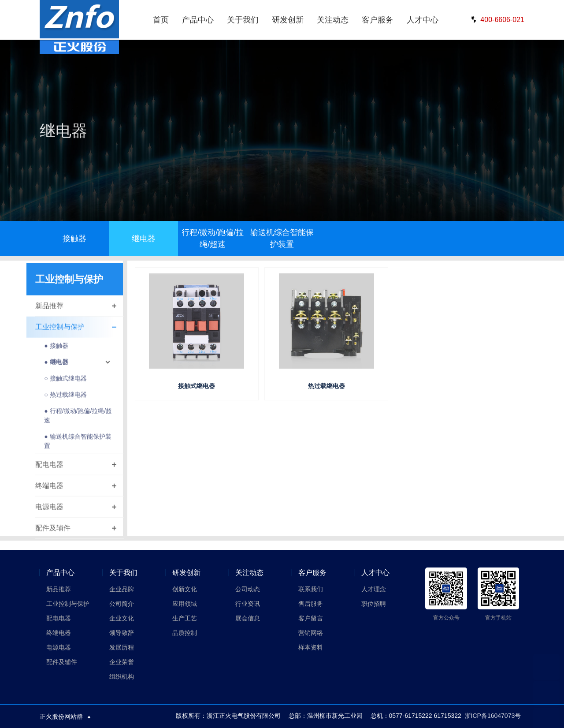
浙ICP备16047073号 (493, 716)
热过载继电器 (327, 386)
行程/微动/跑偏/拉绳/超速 (213, 238)
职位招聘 (374, 604)
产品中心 (198, 20)
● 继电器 (56, 368)
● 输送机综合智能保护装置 (78, 447)
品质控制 (185, 633)
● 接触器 (56, 352)
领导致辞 (122, 633)
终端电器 (49, 492)
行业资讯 (248, 604)
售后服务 (311, 604)
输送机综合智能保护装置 (282, 238)
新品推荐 (49, 312)
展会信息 (248, 618)
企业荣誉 (122, 662)
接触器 (74, 239)
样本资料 (311, 647)
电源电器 (49, 513)
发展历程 (122, 647)
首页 (161, 20)
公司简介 (122, 604)
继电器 (144, 239)
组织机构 (122, 676)
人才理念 (374, 589)
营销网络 (311, 633)
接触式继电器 (197, 386)
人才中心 (423, 20)
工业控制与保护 (60, 333)
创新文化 (185, 589)
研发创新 (288, 20)
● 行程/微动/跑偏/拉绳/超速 (78, 422)
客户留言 (311, 618)
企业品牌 (122, 589)
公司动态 (248, 589)
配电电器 (49, 471)
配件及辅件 (53, 534)
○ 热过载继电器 (65, 401)
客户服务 (378, 20)
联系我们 (311, 589)
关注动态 (333, 20)
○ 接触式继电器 (65, 385)
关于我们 (243, 20)
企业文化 (122, 618)
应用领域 (185, 604)
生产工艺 (185, 618)
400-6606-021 (496, 20)
